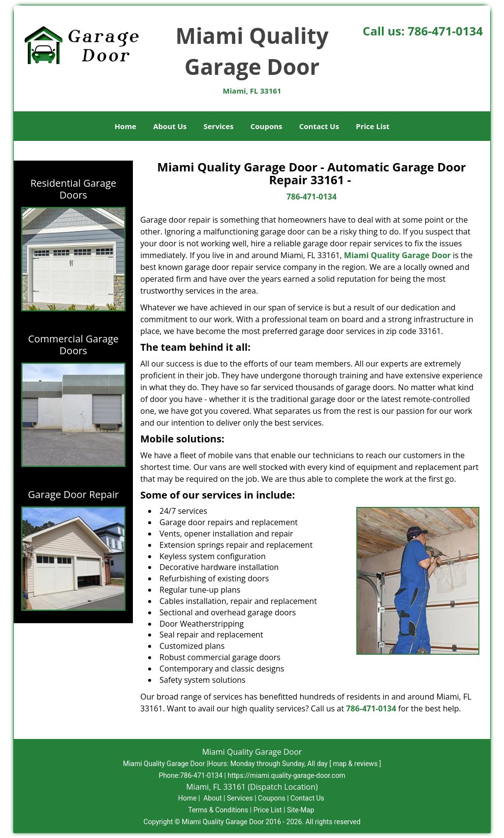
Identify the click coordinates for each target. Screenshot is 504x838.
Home (126, 126)
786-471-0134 (445, 31)
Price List (373, 126)
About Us (170, 126)
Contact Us (319, 126)
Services (219, 126)
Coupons (267, 126)
